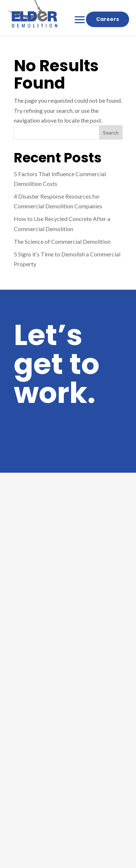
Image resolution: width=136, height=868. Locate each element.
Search (111, 133)
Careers (108, 19)
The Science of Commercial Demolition (62, 241)
